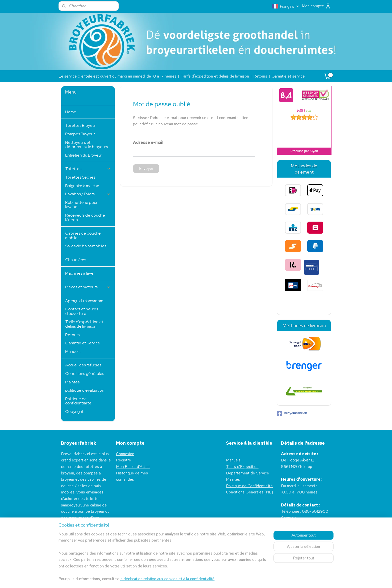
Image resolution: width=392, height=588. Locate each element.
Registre (123, 460)
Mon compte (316, 6)
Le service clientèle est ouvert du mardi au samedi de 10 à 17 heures (117, 76)
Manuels (73, 352)
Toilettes (88, 169)
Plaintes (72, 382)
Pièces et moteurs (88, 287)
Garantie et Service (83, 343)
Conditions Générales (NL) (249, 492)
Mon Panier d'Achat (133, 467)
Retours (260, 76)
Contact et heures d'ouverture (82, 311)
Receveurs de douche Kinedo (85, 217)
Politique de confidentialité (78, 401)
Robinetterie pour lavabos (81, 205)
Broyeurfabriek (292, 413)
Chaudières (76, 260)
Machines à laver (80, 273)
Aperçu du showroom (84, 301)
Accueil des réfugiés (83, 365)
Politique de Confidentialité (249, 486)
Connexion (125, 454)
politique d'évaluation (85, 390)
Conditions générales (85, 374)
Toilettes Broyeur (81, 125)
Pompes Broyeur (80, 134)
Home (71, 112)
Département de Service (247, 473)
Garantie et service (288, 76)
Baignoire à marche (82, 186)
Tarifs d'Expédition (242, 467)
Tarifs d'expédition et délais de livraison (215, 76)
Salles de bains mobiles (86, 246)
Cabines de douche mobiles (83, 235)
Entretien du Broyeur (84, 155)
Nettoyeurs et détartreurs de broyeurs (86, 145)
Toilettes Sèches (80, 177)
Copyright (74, 412)
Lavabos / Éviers (88, 194)
